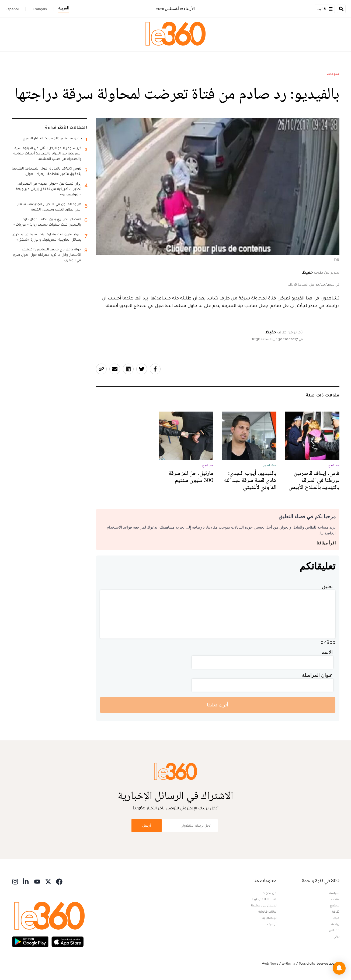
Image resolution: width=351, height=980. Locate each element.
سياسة (334, 893)
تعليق (327, 586)
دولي (336, 936)
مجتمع (335, 905)
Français (40, 9)
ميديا (336, 918)
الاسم (327, 652)
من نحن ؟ (270, 893)
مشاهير (334, 930)
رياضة (335, 924)
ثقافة (336, 912)
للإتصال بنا (269, 918)
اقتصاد (335, 899)
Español (12, 9)
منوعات (333, 74)
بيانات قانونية (267, 912)
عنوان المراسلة (317, 675)
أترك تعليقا (218, 705)
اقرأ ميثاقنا (326, 543)
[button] (339, 968)
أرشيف (272, 924)
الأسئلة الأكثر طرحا (264, 899)
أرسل (147, 825)
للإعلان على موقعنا (264, 905)
